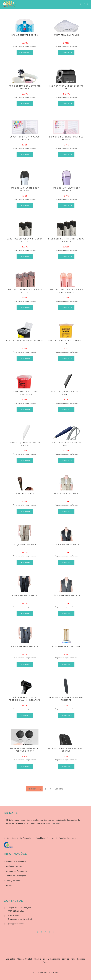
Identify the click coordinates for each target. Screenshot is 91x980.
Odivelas (66, 959)
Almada (21, 959)
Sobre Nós (11, 838)
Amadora (38, 959)
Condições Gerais (13, 880)
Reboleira (81, 959)
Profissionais (25, 838)
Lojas (52, 838)
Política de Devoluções (15, 876)
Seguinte (59, 789)
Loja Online (11, 959)
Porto (73, 959)
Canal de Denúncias (67, 838)
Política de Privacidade (15, 862)
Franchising (40, 838)
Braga (45, 962)
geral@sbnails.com (16, 924)
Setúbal (29, 959)
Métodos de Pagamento (15, 871)
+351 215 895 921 (15, 916)
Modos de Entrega (13, 866)
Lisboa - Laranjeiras (52, 959)
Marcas (8, 885)
